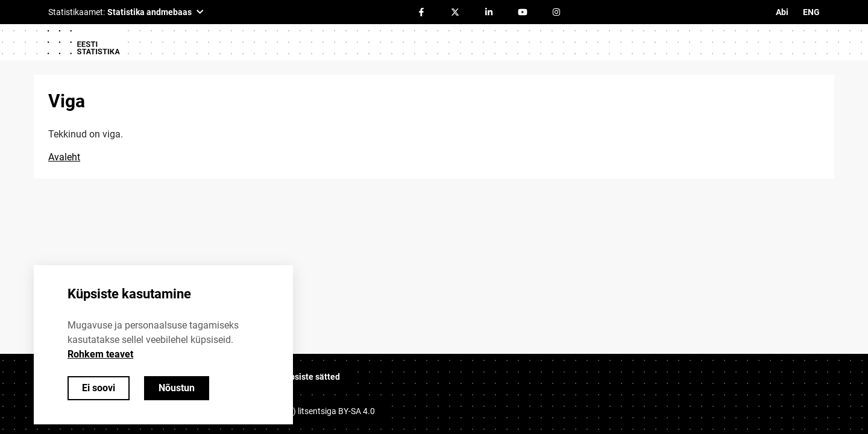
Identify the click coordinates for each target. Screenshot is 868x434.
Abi (782, 12)
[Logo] (83, 42)
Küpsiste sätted (310, 377)
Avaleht (64, 157)
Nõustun (177, 388)
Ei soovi (99, 388)
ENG (811, 12)
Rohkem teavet (100, 354)
